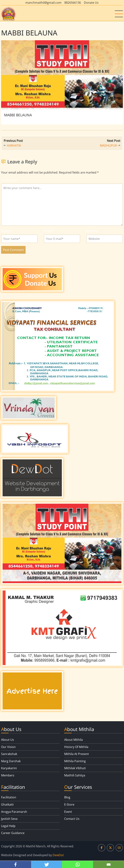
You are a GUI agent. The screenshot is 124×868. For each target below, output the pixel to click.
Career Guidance (13, 833)
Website (92, 231)
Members (8, 775)
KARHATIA (14, 145)
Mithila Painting (75, 761)
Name (6, 231)
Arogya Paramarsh (14, 812)
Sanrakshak (9, 754)
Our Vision (8, 747)
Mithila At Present (77, 754)
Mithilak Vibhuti (75, 768)
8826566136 (73, 3)
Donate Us (91, 3)
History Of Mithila (76, 747)
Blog (67, 797)
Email (49, 231)
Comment (9, 180)
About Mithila (73, 740)
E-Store (69, 804)
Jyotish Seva (9, 819)
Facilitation (9, 797)
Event (68, 812)
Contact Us (72, 819)
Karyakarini (9, 768)
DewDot (58, 855)
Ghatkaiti (7, 804)
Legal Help (8, 826)
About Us (8, 740)
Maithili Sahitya (75, 775)
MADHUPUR (108, 145)
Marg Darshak (11, 761)
